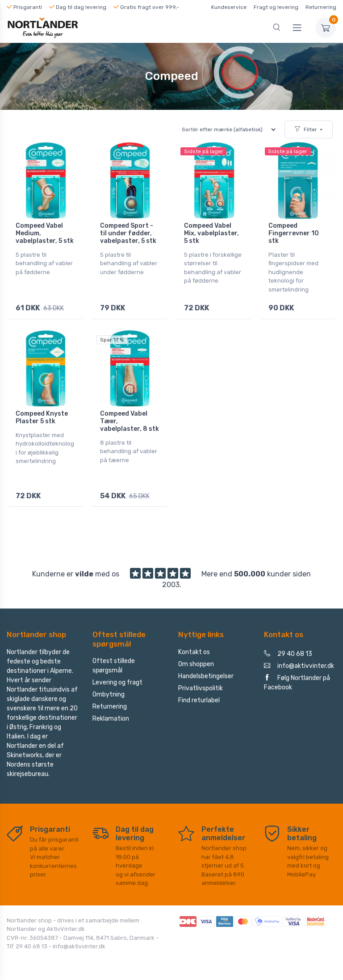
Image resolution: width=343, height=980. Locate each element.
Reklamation (111, 716)
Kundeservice (229, 7)
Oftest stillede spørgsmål (114, 663)
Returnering (321, 7)
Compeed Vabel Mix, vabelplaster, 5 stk (211, 233)
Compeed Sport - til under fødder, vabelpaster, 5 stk (128, 233)
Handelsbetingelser (206, 673)
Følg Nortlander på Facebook (297, 680)
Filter (306, 129)
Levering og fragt (117, 680)
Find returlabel (199, 697)
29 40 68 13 (288, 651)
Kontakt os (194, 649)
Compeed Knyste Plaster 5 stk (42, 416)
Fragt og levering (276, 7)
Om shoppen (196, 661)
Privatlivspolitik (201, 685)
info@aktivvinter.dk (299, 663)
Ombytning (109, 692)
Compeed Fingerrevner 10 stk (294, 233)
